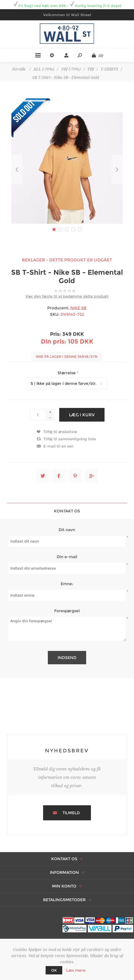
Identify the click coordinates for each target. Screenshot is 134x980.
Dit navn (67, 530)
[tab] (67, 511)
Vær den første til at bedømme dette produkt (67, 296)
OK (54, 970)
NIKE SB (78, 308)
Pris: (55, 334)
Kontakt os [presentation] (67, 511)
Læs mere (76, 970)
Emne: (67, 584)
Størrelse (67, 373)
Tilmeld (71, 813)
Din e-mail (67, 557)
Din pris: (54, 341)
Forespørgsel (67, 611)
